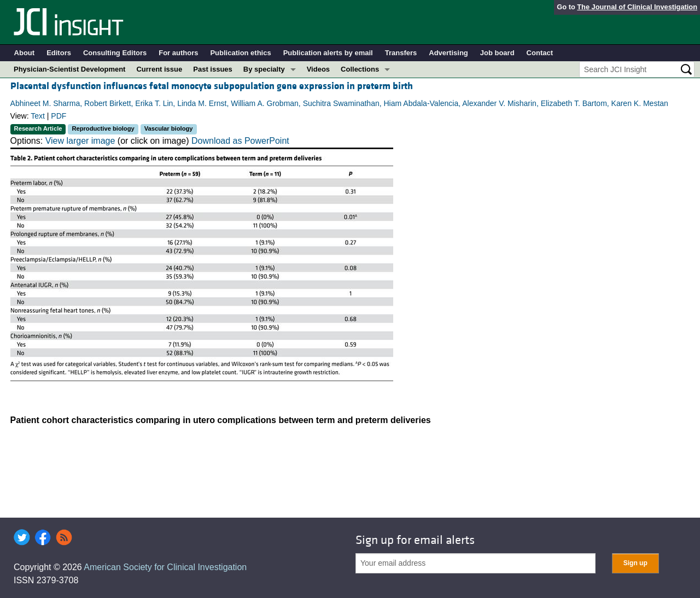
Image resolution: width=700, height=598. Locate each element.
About (25, 53)
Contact (540, 53)
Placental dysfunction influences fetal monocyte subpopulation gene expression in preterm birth (212, 86)
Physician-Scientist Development (69, 69)
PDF (59, 116)
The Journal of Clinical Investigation (637, 7)
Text (38, 116)
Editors (59, 53)
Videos (318, 69)
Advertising (448, 53)
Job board (497, 53)
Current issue (159, 69)
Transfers (401, 53)
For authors (178, 53)
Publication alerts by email (328, 53)
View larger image (80, 141)
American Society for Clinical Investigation (165, 567)
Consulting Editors (115, 53)
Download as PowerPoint (240, 141)
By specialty (264, 69)
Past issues (213, 69)
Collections (360, 69)
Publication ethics (240, 53)
